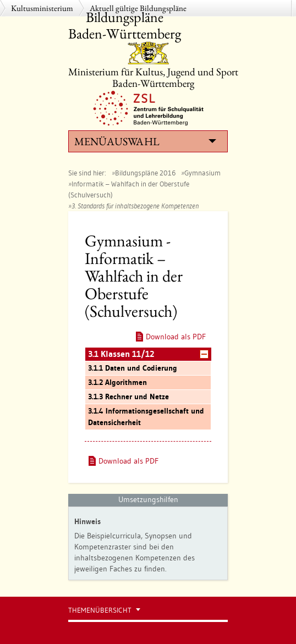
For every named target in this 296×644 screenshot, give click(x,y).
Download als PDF (176, 337)
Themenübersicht (100, 610)
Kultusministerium (42, 8)
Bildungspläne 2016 (145, 173)
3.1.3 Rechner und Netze (128, 397)
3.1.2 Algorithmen (117, 382)
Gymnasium (202, 173)
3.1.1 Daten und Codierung (133, 368)
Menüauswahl (145, 141)
